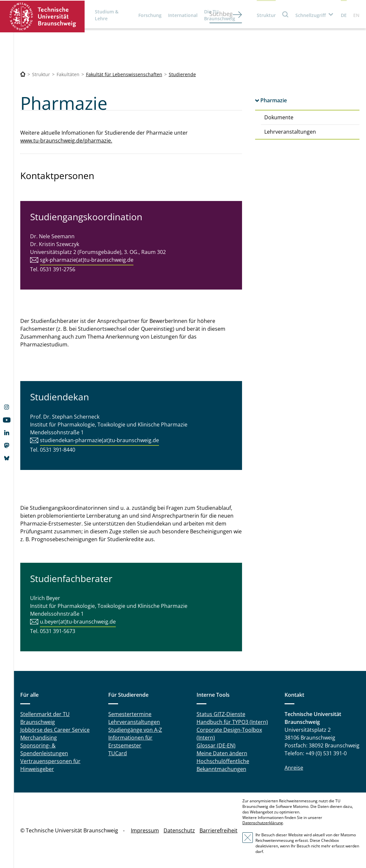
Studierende (182, 74)
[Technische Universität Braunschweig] (23, 74)
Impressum (145, 830)
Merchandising (39, 738)
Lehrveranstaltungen (290, 132)
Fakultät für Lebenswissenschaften (124, 74)
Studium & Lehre (107, 15)
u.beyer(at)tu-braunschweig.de (78, 622)
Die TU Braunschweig (220, 15)
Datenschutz (179, 830)
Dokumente (279, 117)
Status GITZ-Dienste (221, 714)
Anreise (294, 768)
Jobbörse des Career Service (55, 730)
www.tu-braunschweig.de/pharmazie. (66, 141)
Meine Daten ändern (222, 753)
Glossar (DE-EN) (216, 745)
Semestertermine (130, 714)
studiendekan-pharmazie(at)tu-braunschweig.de (99, 440)
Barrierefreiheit (218, 830)
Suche (286, 14)
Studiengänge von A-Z (135, 730)
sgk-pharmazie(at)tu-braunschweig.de (87, 260)
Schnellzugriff (311, 15)
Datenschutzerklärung (263, 823)
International (183, 15)
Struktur (266, 15)
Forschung (150, 15)
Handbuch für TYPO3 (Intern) (232, 722)
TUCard (118, 753)
